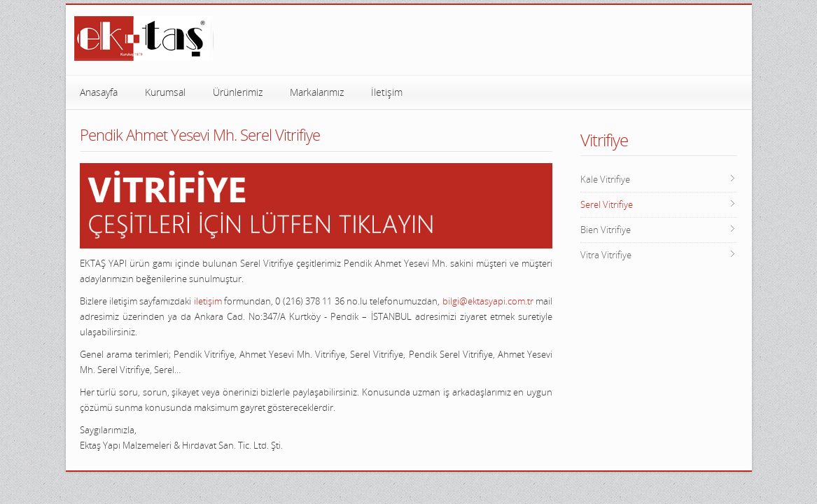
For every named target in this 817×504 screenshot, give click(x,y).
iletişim (208, 301)
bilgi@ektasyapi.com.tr (488, 301)
